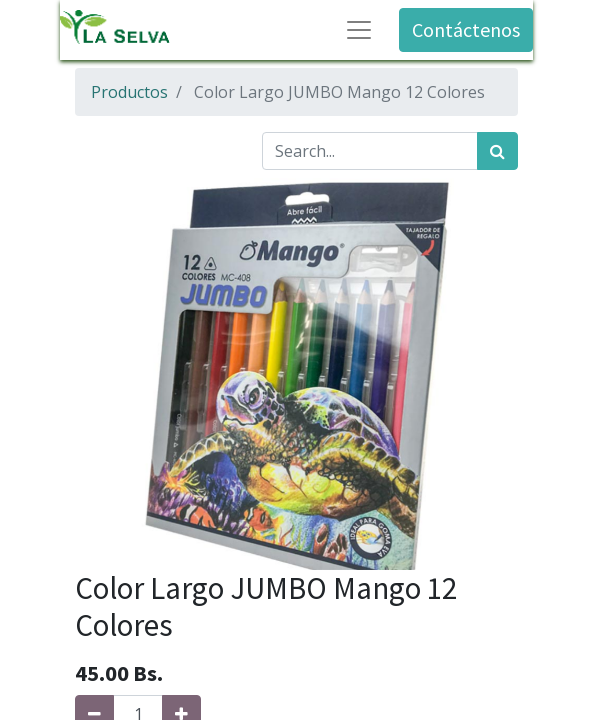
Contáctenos (466, 29)
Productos (129, 92)
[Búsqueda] (497, 151)
